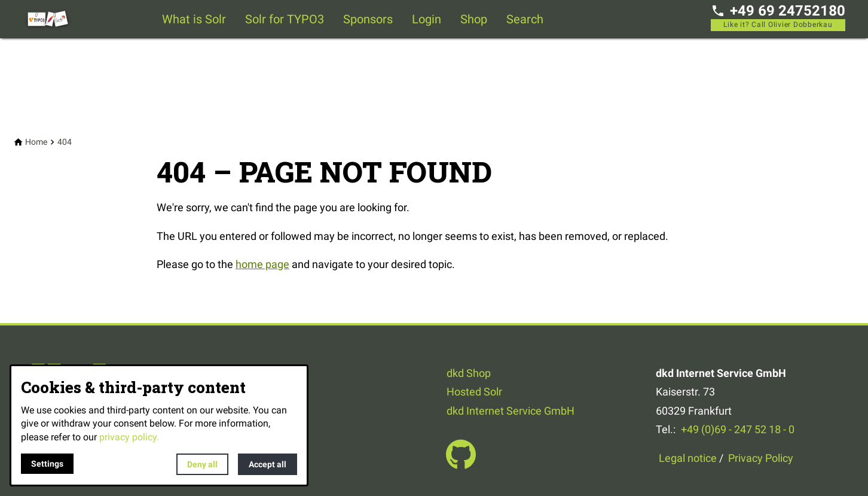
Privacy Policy (761, 458)
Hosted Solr (474, 392)
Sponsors (368, 19)
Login (427, 19)
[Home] (36, 142)
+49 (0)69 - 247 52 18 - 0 (738, 429)
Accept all (268, 464)
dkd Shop (469, 373)
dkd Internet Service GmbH (511, 411)
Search (525, 19)
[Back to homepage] (71, 19)
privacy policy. (129, 437)
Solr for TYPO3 (285, 19)
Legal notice (688, 458)
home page (262, 264)
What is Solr (194, 19)
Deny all (202, 464)
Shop (474, 19)
